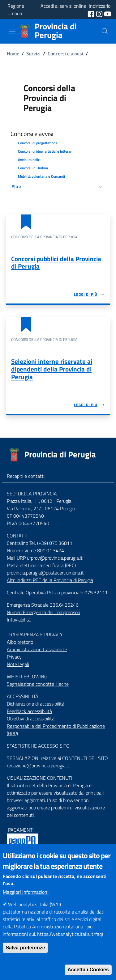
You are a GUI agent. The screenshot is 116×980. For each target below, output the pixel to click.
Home (13, 53)
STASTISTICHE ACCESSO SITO (38, 746)
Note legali (18, 664)
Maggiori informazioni (26, 905)
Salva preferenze (25, 960)
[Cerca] (105, 31)
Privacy (14, 657)
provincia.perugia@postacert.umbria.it (45, 573)
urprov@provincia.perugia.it (55, 558)
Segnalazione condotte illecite (38, 684)
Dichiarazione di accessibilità (36, 704)
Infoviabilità (19, 620)
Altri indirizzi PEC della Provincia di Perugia (50, 580)
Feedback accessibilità (29, 711)
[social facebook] (92, 13)
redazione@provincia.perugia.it (38, 766)
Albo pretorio (20, 642)
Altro (16, 186)
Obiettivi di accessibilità (31, 719)
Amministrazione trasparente (37, 649)
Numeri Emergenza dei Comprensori (43, 612)
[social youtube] (108, 13)
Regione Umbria (16, 10)
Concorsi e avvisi (65, 53)
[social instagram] (100, 13)
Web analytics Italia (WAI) (34, 917)
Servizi (33, 53)
